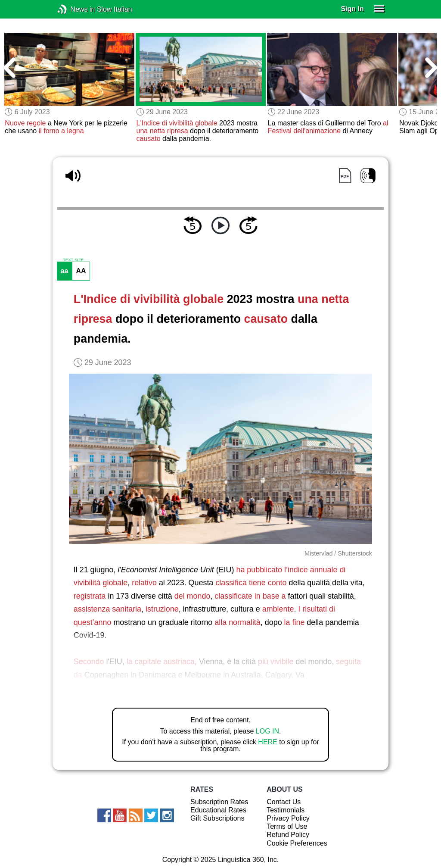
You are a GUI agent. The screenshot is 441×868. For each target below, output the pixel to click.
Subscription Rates (219, 802)
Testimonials (286, 810)
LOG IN (267, 731)
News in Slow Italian (75, 9)
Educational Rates (218, 810)
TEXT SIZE (73, 260)
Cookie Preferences (297, 843)
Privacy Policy (288, 818)
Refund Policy (288, 835)
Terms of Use (287, 826)
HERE (267, 742)
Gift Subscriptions (217, 818)
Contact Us (284, 802)
